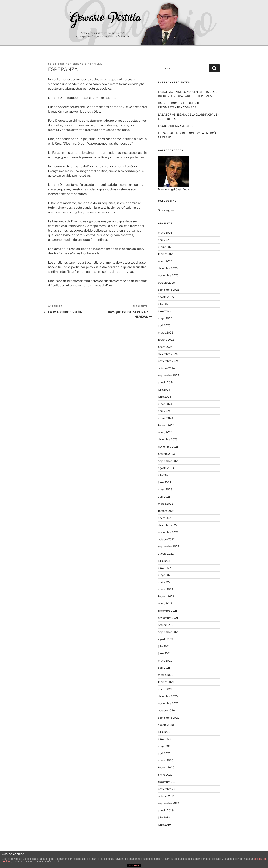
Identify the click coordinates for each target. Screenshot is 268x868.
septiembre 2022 (169, 546)
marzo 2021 (165, 675)
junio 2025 (165, 311)
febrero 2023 (166, 511)
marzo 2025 (166, 333)
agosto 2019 (166, 810)
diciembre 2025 (168, 268)
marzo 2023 (166, 504)
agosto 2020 (166, 725)
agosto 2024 (166, 382)
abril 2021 (164, 668)
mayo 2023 (165, 489)
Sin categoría (166, 210)
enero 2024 (165, 432)
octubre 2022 (166, 539)
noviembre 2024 (168, 361)
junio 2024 (165, 397)
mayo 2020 (165, 746)
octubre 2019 (166, 796)
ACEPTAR (134, 866)
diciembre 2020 (168, 696)
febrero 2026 (166, 254)
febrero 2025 (166, 340)
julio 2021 (164, 646)
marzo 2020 (166, 760)
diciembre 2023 (168, 439)
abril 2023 (164, 497)
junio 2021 (164, 653)
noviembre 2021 (168, 618)
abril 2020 (164, 753)
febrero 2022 (166, 596)
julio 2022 (164, 561)
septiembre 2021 (168, 632)
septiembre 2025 (169, 290)
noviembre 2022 (168, 532)
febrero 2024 (166, 425)
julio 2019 (164, 817)
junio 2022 (164, 568)
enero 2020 (165, 775)
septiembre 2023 (169, 461)
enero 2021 (165, 689)
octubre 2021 (166, 625)
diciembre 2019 (168, 782)
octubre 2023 (166, 454)
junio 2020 (165, 739)
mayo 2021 (165, 661)
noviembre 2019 (168, 789)
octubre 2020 (167, 710)
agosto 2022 (166, 554)
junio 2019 (164, 825)
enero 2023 (165, 518)
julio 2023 (164, 475)
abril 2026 (164, 240)
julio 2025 (164, 304)
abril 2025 (164, 325)
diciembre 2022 (168, 525)
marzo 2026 (166, 247)
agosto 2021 (166, 639)
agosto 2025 (166, 297)
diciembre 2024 (168, 354)
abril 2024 (164, 411)
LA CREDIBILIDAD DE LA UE (176, 126)
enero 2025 (165, 347)
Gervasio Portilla (87, 64)
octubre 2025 (166, 283)
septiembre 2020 (169, 718)
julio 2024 (164, 390)
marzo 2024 (166, 418)
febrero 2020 (166, 767)
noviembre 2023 (168, 447)
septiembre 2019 (169, 803)
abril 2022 (164, 582)
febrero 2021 (166, 682)
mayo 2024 (165, 404)
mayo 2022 (165, 575)
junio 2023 (165, 482)
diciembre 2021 (168, 611)
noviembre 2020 (168, 703)
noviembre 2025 (168, 275)
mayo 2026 (165, 233)
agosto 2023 (166, 468)
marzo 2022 (166, 589)
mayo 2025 (165, 318)
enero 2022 (165, 603)
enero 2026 (165, 261)
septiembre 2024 (169, 375)
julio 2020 (164, 732)
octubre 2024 (166, 368)
